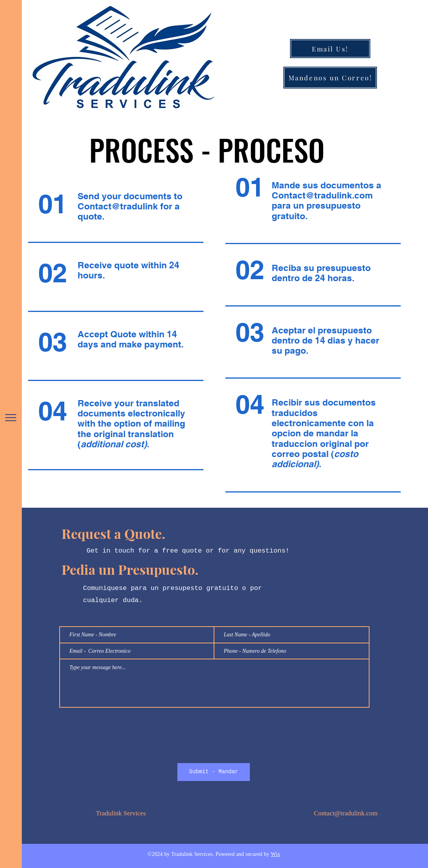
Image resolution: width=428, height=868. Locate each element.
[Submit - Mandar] (214, 772)
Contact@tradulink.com (322, 195)
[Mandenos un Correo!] (330, 78)
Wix (276, 855)
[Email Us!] (330, 49)
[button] (11, 418)
